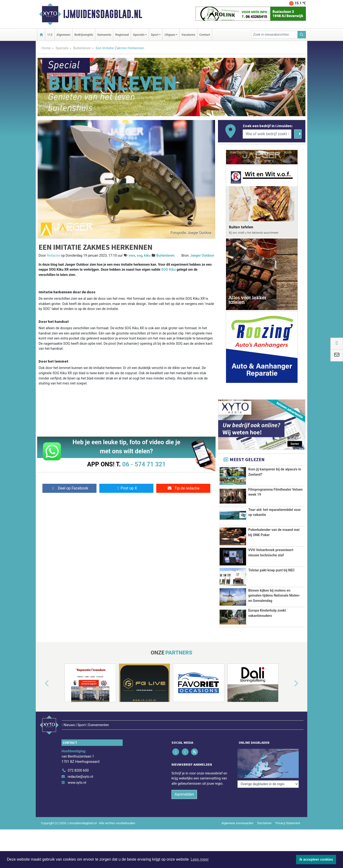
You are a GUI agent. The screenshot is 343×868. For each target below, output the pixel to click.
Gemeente (104, 35)
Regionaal (122, 35)
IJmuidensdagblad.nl (103, 14)
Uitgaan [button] (170, 35)
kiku (147, 256)
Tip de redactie (183, 488)
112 (50, 35)
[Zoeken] (302, 35)
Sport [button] (155, 35)
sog (140, 256)
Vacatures (188, 35)
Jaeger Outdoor (202, 256)
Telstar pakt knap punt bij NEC (271, 570)
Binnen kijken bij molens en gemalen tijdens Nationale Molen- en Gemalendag (274, 596)
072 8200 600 (78, 771)
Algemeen (63, 35)
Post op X (126, 488)
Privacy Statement (288, 823)
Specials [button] (139, 35)
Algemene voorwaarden (237, 823)
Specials (62, 48)
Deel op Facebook (69, 488)
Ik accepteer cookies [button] (316, 859)
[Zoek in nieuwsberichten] (274, 35)
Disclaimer (264, 823)
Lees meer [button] (200, 859)
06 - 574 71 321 (144, 464)
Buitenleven (82, 48)
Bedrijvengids (84, 35)
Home (46, 48)
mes (132, 256)
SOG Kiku (169, 270)
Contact (205, 35)
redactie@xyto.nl (80, 777)
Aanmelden (184, 794)
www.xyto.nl (77, 783)
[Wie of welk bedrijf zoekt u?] (267, 134)
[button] (41, 684)
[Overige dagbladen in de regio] (268, 784)
